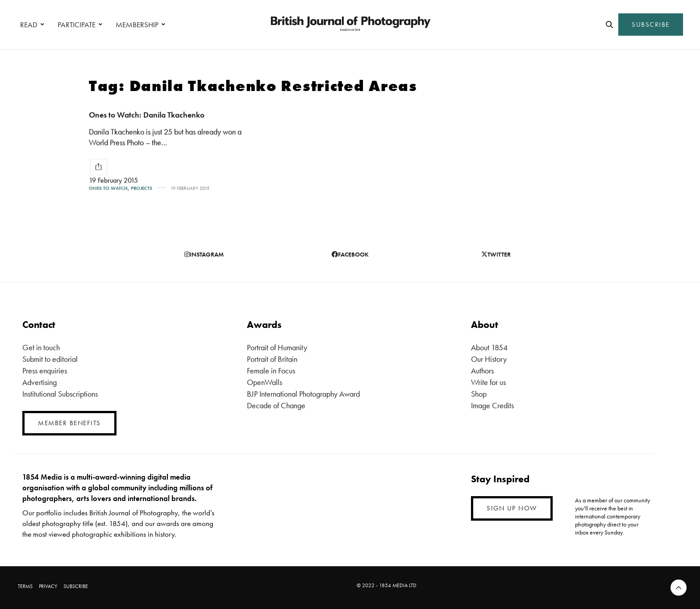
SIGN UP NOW (512, 508)
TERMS (25, 586)
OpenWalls (265, 382)
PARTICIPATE (77, 25)
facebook (350, 254)
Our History (489, 359)
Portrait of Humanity (277, 347)
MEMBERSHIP (137, 25)
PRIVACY (48, 586)
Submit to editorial (50, 359)
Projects (142, 188)
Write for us (488, 382)
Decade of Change (276, 405)
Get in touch (41, 347)
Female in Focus (271, 371)
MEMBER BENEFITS (69, 423)
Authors (482, 371)
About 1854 (489, 347)
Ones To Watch (108, 188)
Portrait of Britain (272, 359)
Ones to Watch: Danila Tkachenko (147, 114)
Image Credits (492, 405)
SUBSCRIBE (651, 25)
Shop (479, 394)
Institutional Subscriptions (60, 394)
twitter (496, 254)
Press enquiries (45, 371)
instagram (204, 254)
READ (29, 25)
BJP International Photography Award (303, 394)
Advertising (40, 382)
